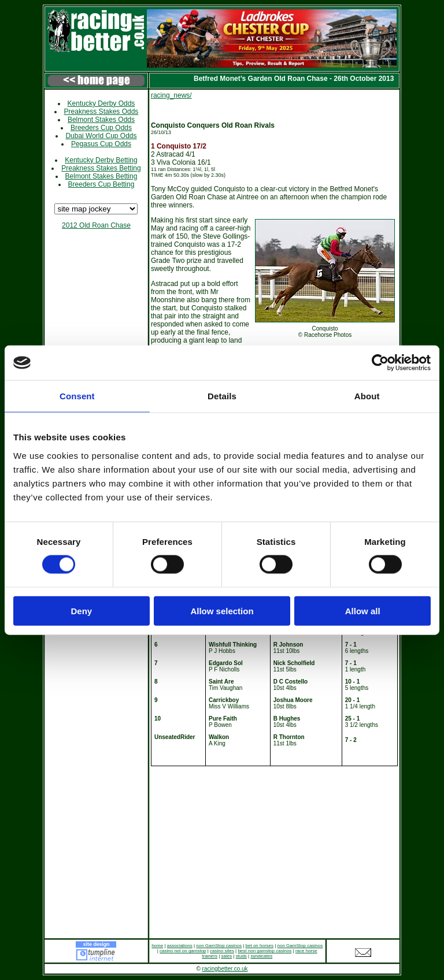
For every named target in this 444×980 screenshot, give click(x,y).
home (157, 946)
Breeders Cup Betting (101, 184)
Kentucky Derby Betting (101, 160)
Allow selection (222, 610)
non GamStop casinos (219, 946)
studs (241, 956)
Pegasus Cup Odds (101, 144)
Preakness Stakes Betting (101, 168)
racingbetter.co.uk (225, 969)
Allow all (363, 610)
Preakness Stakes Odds (101, 112)
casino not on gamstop (183, 951)
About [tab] (367, 396)
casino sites (222, 951)
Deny (81, 610)
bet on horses (260, 946)
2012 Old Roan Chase (96, 225)
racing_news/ (171, 95)
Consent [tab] (77, 396)
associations (180, 946)
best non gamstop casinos (264, 951)
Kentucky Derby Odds (101, 103)
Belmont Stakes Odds (101, 120)
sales (227, 956)
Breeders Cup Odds (101, 128)
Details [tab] (222, 396)
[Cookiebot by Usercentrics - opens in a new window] (380, 363)
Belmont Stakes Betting (101, 176)
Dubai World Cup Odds (101, 136)
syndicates (261, 956)
